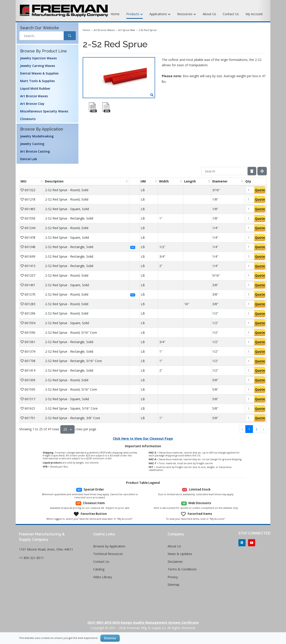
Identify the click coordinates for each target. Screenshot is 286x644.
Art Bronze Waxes (34, 96)
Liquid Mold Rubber (35, 88)
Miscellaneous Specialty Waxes (44, 111)
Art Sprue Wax (127, 30)
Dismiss (110, 638)
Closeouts (28, 119)
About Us (209, 14)
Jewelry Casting (32, 144)
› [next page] (263, 429)
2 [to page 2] (257, 429)
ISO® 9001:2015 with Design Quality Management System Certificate (143, 622)
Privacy (173, 577)
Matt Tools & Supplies (37, 81)
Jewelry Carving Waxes (38, 66)
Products (135, 14)
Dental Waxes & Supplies (39, 73)
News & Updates (180, 554)
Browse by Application (109, 546)
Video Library (103, 577)
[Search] (224, 171)
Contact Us (231, 14)
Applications (160, 14)
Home (115, 14)
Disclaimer (175, 562)
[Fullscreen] (262, 171)
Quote (260, 190)
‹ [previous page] (242, 429)
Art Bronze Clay (32, 104)
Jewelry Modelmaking (37, 136)
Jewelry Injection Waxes (38, 58)
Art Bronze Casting (35, 151)
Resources (187, 14)
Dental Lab (29, 159)
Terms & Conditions (182, 569)
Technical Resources (108, 554)
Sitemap (173, 585)
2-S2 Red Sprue (148, 30)
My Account (254, 14)
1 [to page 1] (249, 429)
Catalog (99, 569)
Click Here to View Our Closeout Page (143, 438)
